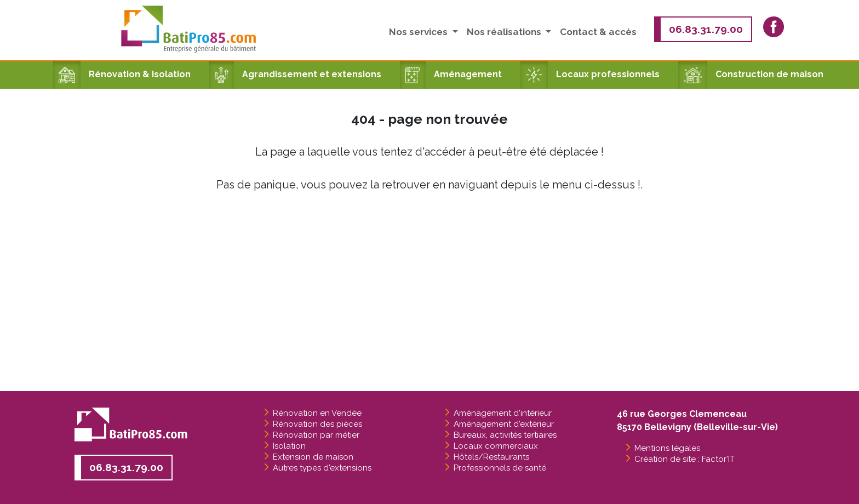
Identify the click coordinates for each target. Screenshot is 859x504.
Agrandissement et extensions (295, 74)
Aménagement (451, 74)
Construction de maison (751, 74)
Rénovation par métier (316, 435)
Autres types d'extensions (322, 468)
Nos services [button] (419, 32)
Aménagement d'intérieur (503, 413)
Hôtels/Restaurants (491, 457)
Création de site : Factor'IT (685, 459)
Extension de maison (313, 457)
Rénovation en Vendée (317, 413)
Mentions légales (667, 448)
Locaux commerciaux (496, 446)
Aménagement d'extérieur (504, 424)
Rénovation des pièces (317, 424)
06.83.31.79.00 (706, 29)
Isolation (289, 446)
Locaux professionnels (590, 74)
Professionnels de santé (500, 468)
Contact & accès (598, 32)
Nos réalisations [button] (505, 32)
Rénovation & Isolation (122, 74)
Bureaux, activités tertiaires (505, 435)
